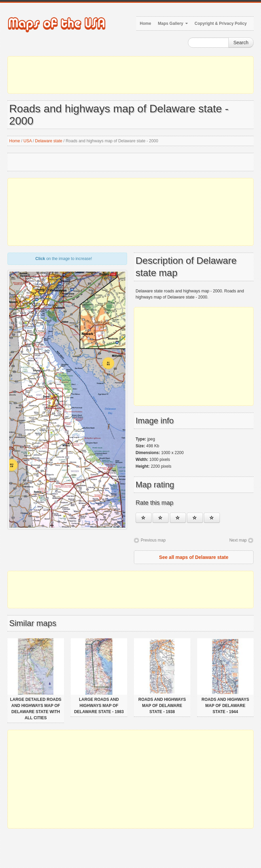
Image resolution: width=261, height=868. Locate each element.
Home (145, 23)
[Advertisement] (130, 75)
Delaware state (49, 141)
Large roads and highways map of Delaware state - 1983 (99, 706)
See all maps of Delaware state (194, 557)
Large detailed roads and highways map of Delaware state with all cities (36, 709)
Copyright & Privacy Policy (221, 23)
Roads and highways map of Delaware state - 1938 (162, 706)
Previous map (153, 540)
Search (241, 43)
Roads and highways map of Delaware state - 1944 (225, 706)
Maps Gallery (173, 23)
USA (28, 141)
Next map (238, 540)
